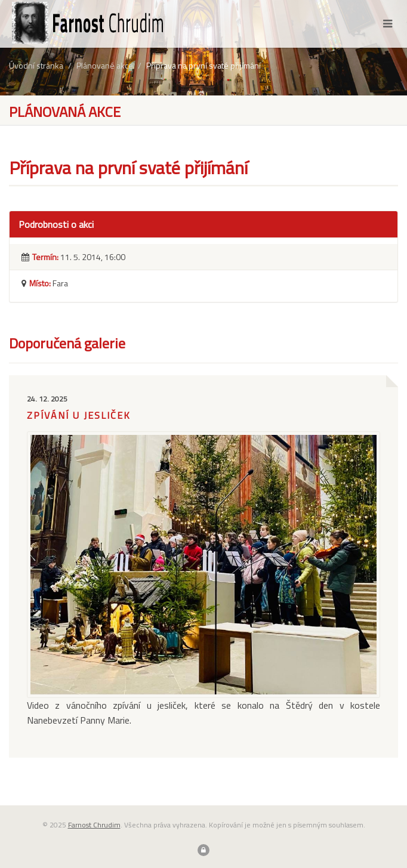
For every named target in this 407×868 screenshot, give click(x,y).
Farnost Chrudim (94, 825)
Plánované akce (105, 65)
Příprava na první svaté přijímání (203, 65)
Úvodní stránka (36, 65)
